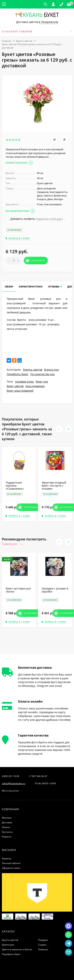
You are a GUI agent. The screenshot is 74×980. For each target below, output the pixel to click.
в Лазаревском (48, 22)
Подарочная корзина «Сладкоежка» (15, 486)
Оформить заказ (11, 868)
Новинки (43, 949)
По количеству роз (43, 374)
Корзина (7, 858)
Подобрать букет (18, 374)
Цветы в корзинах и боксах (17, 949)
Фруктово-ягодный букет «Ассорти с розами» (54, 486)
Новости (7, 837)
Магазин (7, 818)
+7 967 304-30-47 (38, 776)
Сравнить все (13, 544)
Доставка (7, 822)
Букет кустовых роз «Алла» (18, 590)
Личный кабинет (11, 863)
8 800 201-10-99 (11, 776)
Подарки (43, 940)
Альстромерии (35, 386)
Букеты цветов (24, 41)
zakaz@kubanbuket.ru (14, 783)
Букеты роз (52, 370)
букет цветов (15, 386)
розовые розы (24, 382)
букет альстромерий (20, 391)
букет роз (42, 382)
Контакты (7, 832)
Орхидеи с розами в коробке (55, 590)
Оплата (6, 827)
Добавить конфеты (20, 219)
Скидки (42, 945)
